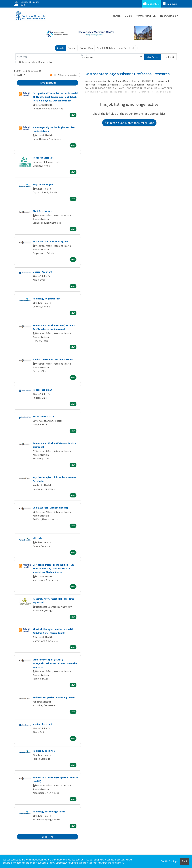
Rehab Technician (42, 390)
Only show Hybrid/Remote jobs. (36, 62)
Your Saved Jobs (127, 48)
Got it (184, 861)
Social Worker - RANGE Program (50, 241)
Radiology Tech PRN (44, 751)
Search (60, 48)
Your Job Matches (106, 48)
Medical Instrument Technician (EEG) (53, 359)
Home (117, 16)
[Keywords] (48, 57)
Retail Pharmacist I (43, 416)
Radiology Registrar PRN (47, 299)
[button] (169, 57)
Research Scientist (43, 158)
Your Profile (146, 16)
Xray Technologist (43, 184)
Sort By (20, 75)
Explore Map (86, 48)
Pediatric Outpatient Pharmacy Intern (54, 697)
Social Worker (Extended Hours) (50, 508)
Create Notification (68, 75)
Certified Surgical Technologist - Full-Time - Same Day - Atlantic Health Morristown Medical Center (54, 568)
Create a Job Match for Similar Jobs (129, 123)
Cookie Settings (169, 861)
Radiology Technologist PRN (49, 812)
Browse (72, 48)
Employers (170, 4)
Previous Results (48, 83)
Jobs (129, 16)
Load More (47, 837)
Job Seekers (151, 4)
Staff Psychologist (43, 211)
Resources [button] (168, 16)
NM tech (37, 538)
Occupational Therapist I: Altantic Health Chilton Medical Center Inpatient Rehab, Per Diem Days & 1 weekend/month (55, 97)
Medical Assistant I (43, 272)
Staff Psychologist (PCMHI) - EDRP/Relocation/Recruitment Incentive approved (55, 663)
